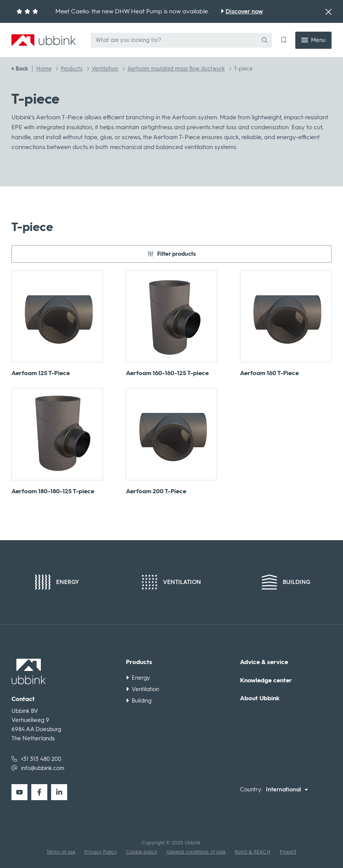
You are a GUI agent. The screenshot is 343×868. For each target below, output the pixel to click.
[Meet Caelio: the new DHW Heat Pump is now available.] (242, 11)
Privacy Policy (101, 852)
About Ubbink (260, 698)
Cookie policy (142, 852)
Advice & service (264, 662)
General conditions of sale (196, 852)
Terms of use (61, 852)
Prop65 (288, 852)
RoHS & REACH (253, 852)
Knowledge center (266, 680)
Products (139, 662)
